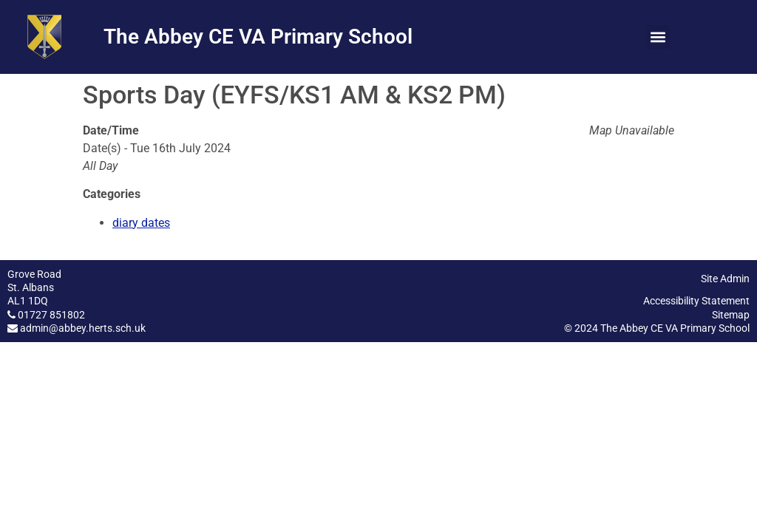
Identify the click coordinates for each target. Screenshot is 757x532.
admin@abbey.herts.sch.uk (83, 328)
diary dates (141, 223)
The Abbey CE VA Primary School (258, 37)
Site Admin (725, 279)
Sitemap (731, 315)
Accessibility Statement (696, 301)
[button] (658, 37)
